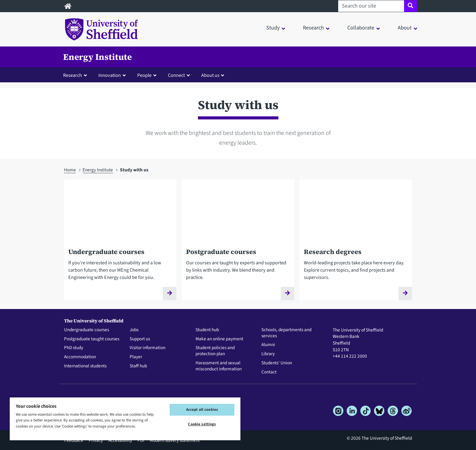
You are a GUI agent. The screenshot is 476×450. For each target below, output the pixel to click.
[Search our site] (371, 6)
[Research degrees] (356, 244)
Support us (140, 339)
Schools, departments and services (286, 333)
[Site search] (411, 6)
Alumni (268, 345)
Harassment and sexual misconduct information (219, 366)
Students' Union (277, 363)
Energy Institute (97, 57)
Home (70, 170)
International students (85, 366)
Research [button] (313, 28)
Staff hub (138, 366)
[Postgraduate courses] (238, 244)
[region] (125, 419)
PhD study (74, 348)
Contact (269, 372)
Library (268, 354)
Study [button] (273, 28)
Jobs (134, 330)
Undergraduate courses (87, 330)
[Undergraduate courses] (120, 244)
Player (136, 357)
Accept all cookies (202, 410)
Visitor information (148, 348)
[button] (76, 75)
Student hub (207, 330)
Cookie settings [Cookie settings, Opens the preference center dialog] (202, 424)
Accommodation (80, 357)
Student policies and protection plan (215, 351)
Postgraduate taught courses (92, 339)
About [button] (405, 28)
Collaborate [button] (361, 28)
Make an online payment (219, 339)
